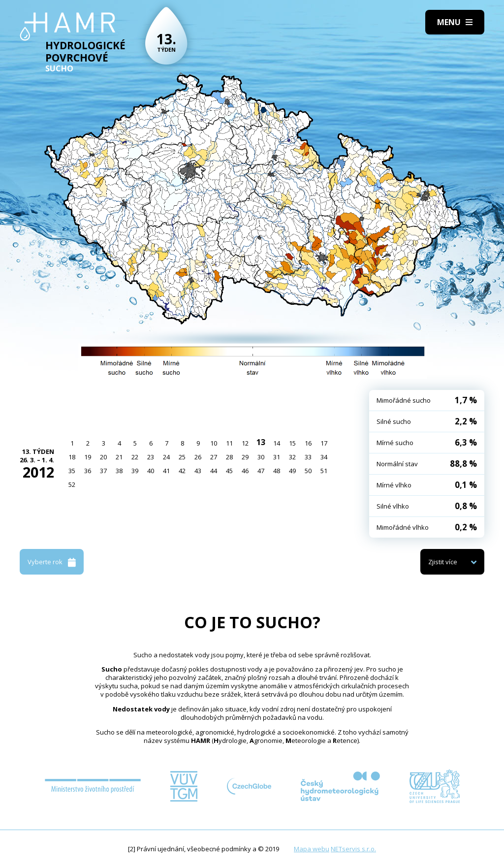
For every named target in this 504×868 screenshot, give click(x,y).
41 (166, 471)
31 (277, 457)
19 (88, 457)
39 (135, 471)
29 (245, 457)
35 (72, 471)
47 (261, 471)
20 (103, 457)
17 (324, 443)
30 (261, 457)
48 (277, 471)
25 (182, 457)
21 (119, 457)
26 (198, 457)
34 (324, 457)
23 (151, 457)
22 (135, 457)
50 (308, 471)
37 (103, 471)
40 (151, 471)
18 (72, 457)
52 (72, 484)
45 (229, 471)
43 (198, 471)
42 (182, 471)
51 (324, 471)
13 (261, 442)
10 (214, 443)
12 (245, 443)
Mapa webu (312, 849)
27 (214, 457)
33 (308, 457)
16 (308, 443)
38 (119, 471)
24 (166, 457)
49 (292, 471)
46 (245, 471)
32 (292, 457)
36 (88, 471)
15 (292, 443)
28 (229, 457)
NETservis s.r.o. (353, 849)
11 (229, 443)
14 (277, 443)
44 (214, 471)
